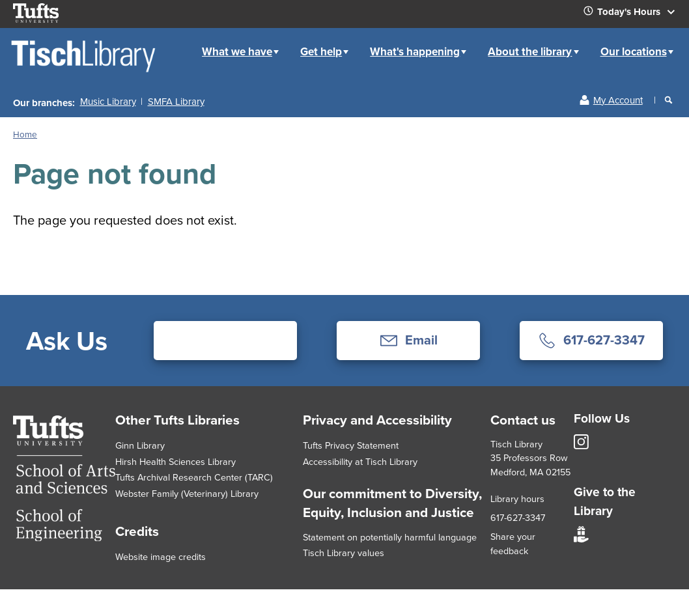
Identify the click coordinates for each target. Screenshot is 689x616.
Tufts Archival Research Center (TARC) (194, 477)
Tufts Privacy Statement (351, 445)
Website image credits (161, 557)
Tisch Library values (344, 553)
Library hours (517, 499)
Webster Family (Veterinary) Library (187, 494)
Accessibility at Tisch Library (360, 462)
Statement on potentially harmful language (390, 537)
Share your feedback (513, 544)
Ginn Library (140, 445)
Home (178, 41)
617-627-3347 (518, 518)
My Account (618, 100)
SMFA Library (176, 102)
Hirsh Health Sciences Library (176, 462)
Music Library (108, 102)
